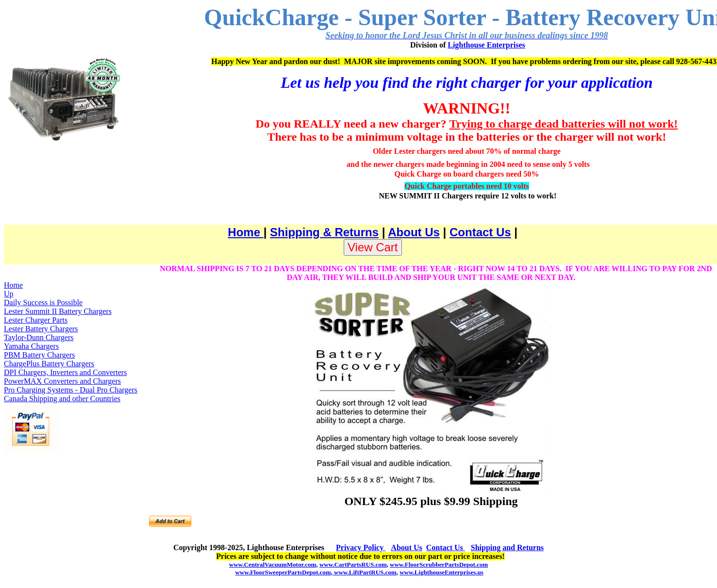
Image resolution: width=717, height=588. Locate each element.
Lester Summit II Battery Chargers (58, 311)
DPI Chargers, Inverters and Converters (65, 372)
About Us (414, 232)
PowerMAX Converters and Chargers (62, 381)
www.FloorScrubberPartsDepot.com (439, 564)
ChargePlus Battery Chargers (49, 364)
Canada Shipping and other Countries (62, 399)
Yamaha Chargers (31, 346)
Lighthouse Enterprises (486, 45)
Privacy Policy (361, 547)
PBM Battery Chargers (39, 355)
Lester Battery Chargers (41, 329)
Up (9, 294)
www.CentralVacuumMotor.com (273, 564)
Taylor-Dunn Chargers (39, 337)
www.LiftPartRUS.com (365, 572)
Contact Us (480, 232)
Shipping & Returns (324, 232)
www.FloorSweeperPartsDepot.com (283, 572)
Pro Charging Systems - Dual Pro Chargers (71, 390)
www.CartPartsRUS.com (353, 564)
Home (245, 232)
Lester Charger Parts (36, 320)
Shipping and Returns (507, 547)
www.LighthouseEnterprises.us (442, 572)
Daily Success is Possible (43, 302)
